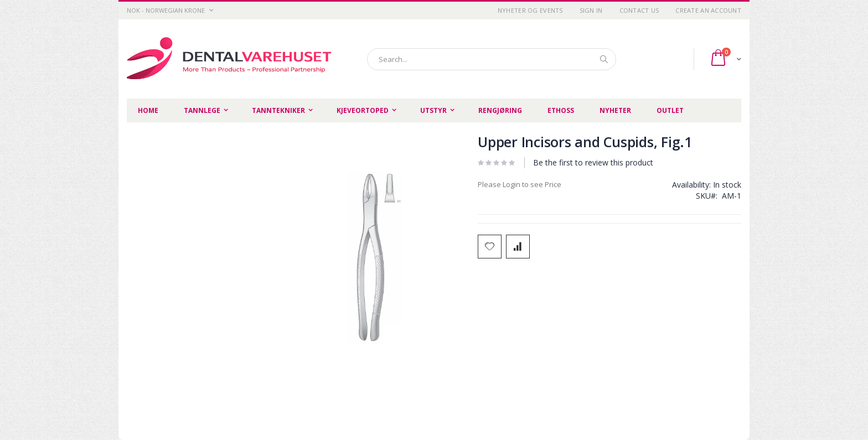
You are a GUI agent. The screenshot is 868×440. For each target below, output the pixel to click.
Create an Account (708, 10)
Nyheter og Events (530, 10)
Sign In (591, 10)
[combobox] (492, 59)
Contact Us (639, 10)
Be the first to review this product (593, 162)
